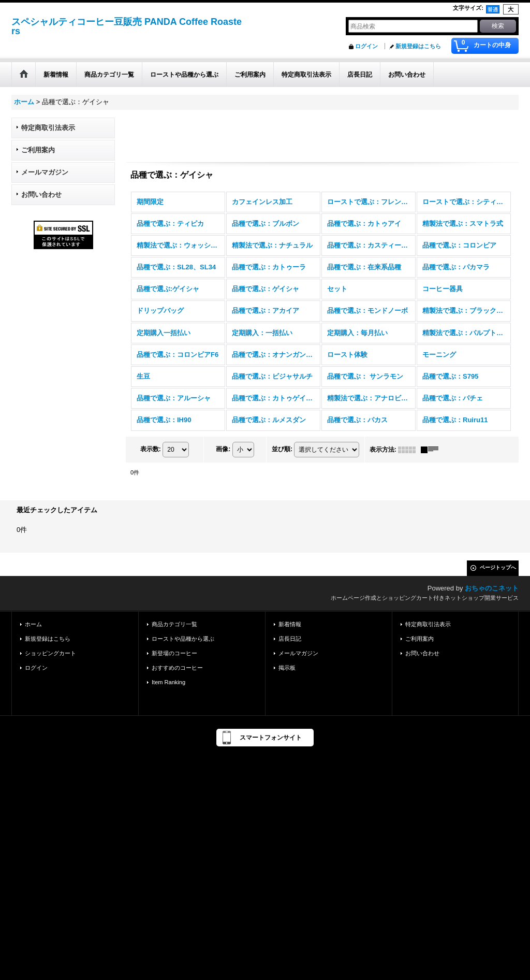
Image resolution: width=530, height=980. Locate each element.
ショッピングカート (50, 653)
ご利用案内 (38, 150)
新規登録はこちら (418, 46)
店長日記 (290, 639)
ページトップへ (498, 567)
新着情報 (290, 624)
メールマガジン (45, 172)
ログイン (366, 46)
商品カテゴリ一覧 (174, 624)
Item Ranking (168, 682)
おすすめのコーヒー (177, 668)
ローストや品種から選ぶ (183, 639)
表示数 (151, 449)
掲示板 (287, 668)
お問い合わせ (41, 194)
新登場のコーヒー (174, 653)
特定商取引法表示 (48, 128)
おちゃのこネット (492, 588)
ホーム (33, 624)
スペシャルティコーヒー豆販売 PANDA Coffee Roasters (127, 26)
